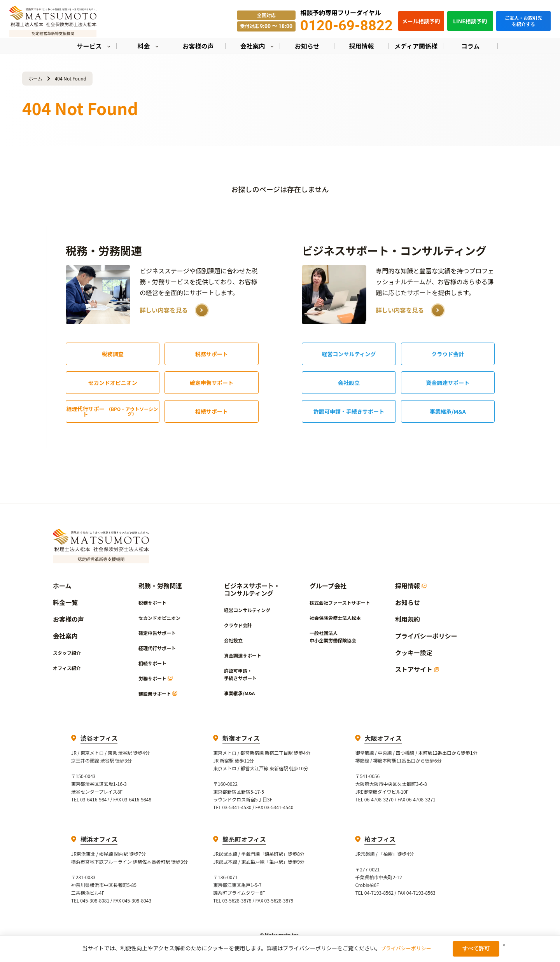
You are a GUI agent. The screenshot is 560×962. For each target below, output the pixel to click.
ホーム (35, 78)
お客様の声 (68, 619)
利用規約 (408, 619)
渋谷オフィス (99, 738)
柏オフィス (380, 839)
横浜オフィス (99, 839)
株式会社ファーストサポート (340, 603)
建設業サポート (158, 694)
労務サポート (156, 678)
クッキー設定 (414, 653)
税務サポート (212, 354)
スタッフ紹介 (67, 653)
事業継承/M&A (448, 411)
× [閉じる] (504, 945)
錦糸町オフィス (244, 839)
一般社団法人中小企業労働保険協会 (333, 637)
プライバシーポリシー (426, 636)
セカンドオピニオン (113, 383)
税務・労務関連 (104, 250)
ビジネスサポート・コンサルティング (394, 250)
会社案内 (65, 636)
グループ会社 (328, 586)
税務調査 (113, 354)
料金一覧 (65, 603)
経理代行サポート (113, 411)
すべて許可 (476, 948)
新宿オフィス (241, 738)
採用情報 (411, 586)
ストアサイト (417, 669)
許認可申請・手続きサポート (349, 411)
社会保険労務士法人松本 (335, 618)
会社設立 (349, 383)
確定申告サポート (212, 383)
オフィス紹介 (67, 668)
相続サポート (212, 411)
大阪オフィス (383, 738)
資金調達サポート (448, 383)
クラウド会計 (448, 354)
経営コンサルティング (349, 354)
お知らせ (408, 603)
